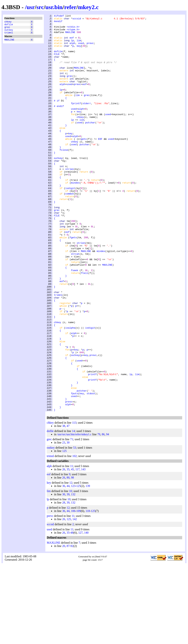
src (40, 7)
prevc (90, 49)
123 (73, 565)
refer (70, 7)
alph (72, 49)
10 (71, 570)
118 (88, 590)
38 (64, 505)
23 (64, 522)
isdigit (70, 223)
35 (68, 549)
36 (64, 565)
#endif (58, 23)
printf (92, 446)
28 (64, 582)
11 (72, 545)
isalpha (70, 391)
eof (72, 43)
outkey (9, 32)
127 (80, 612)
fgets (73, 282)
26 (64, 549)
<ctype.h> (73, 33)
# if (57, 118)
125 (64, 530)
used (81, 49)
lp (72, 46)
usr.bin (54, 7)
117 (77, 549)
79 (99, 514)
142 (75, 598)
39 (68, 574)
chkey (8, 22)
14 (73, 510)
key (79, 52)
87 (68, 625)
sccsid (77, 20)
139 (88, 565)
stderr (87, 121)
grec (7, 29)
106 (73, 590)
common (70, 230)
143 (83, 549)
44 (68, 565)
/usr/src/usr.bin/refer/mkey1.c (74, 514)
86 (103, 514)
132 (73, 574)
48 (72, 612)
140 (86, 612)
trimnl (9, 35)
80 (68, 557)
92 (72, 625)
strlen (70, 200)
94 (108, 514)
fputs (74, 469)
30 (68, 522)
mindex (75, 217)
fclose (64, 177)
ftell (84, 325)
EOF (100, 164)
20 (64, 625)
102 (75, 535)
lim (79, 46)
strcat (75, 302)
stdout (91, 469)
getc (84, 164)
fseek (74, 322)
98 (72, 557)
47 (68, 505)
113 (74, 502)
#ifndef (59, 16)
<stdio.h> (73, 29)
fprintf (76, 121)
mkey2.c (88, 7)
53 (75, 527)
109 (79, 590)
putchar (90, 144)
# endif (59, 125)
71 (72, 519)
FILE (57, 62)
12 (71, 562)
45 (72, 549)
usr (31, 7)
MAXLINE (9, 43)
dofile (9, 25)
